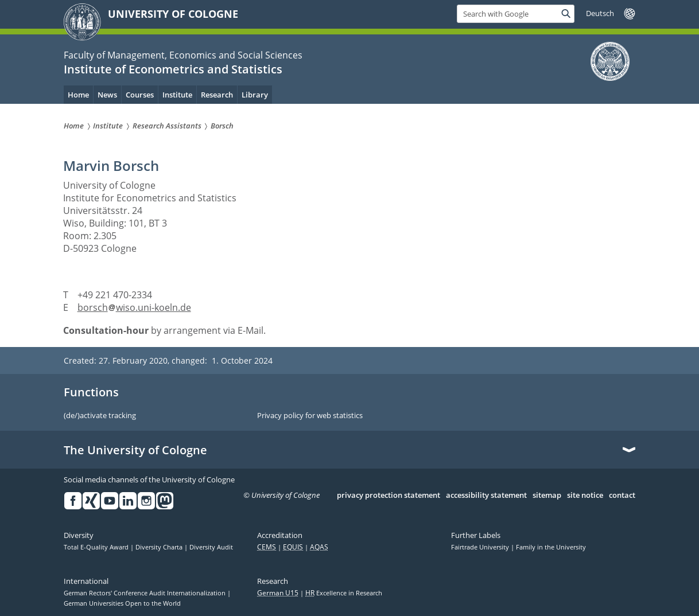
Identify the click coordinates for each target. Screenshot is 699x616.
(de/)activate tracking (100, 416)
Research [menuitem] (217, 95)
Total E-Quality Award (97, 547)
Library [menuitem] (255, 95)
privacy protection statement (389, 496)
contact (622, 496)
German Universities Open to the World (122, 603)
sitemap (547, 496)
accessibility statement (486, 496)
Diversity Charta (160, 547)
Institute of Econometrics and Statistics (173, 69)
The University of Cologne (135, 450)
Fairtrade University (481, 547)
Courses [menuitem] (140, 95)
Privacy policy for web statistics (310, 416)
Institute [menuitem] (177, 95)
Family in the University (551, 547)
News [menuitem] (107, 95)
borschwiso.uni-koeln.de (134, 307)
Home (78, 95)
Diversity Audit (211, 547)
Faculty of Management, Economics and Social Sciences (183, 55)
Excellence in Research (344, 593)
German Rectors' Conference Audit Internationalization (145, 593)
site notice (585, 496)
